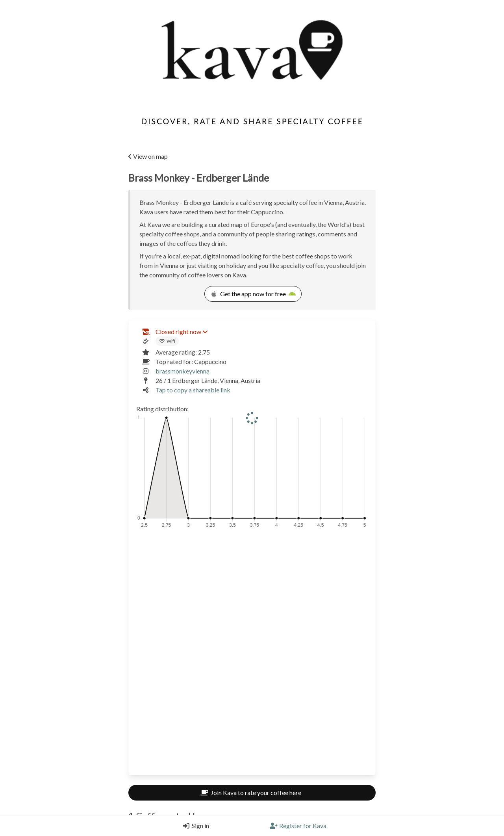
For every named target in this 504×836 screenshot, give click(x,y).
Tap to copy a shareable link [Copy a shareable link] (193, 390)
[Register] (298, 826)
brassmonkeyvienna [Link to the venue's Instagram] (183, 371)
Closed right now (182, 332)
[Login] (194, 826)
